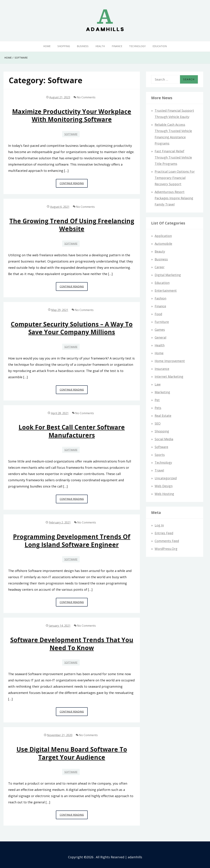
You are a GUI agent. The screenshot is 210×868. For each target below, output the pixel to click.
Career (160, 267)
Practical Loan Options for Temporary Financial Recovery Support (175, 178)
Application (163, 236)
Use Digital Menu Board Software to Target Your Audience (72, 753)
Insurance (162, 369)
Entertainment (166, 290)
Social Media (164, 439)
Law (158, 384)
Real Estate (163, 416)
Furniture (162, 322)
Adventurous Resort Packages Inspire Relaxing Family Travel (174, 198)
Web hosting (164, 494)
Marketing (162, 392)
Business (83, 46)
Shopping (64, 46)
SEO (158, 423)
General (160, 337)
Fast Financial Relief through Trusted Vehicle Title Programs (173, 157)
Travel (159, 470)
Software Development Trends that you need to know (72, 644)
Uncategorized (166, 478)
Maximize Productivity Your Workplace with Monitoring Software (72, 115)
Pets (158, 408)
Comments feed (167, 541)
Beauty (160, 251)
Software (71, 134)
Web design (164, 486)
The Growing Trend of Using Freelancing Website (72, 225)
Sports (160, 455)
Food (158, 314)
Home (47, 46)
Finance (117, 46)
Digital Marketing (168, 275)
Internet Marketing (169, 376)
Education (160, 46)
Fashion (160, 298)
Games (160, 330)
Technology (137, 46)
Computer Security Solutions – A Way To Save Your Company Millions (72, 328)
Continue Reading (74, 184)
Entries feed (164, 533)
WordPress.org (166, 549)
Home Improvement (170, 361)
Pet (157, 400)
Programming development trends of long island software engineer (72, 541)
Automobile (163, 244)
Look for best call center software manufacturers (72, 431)
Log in (159, 525)
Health (100, 46)
